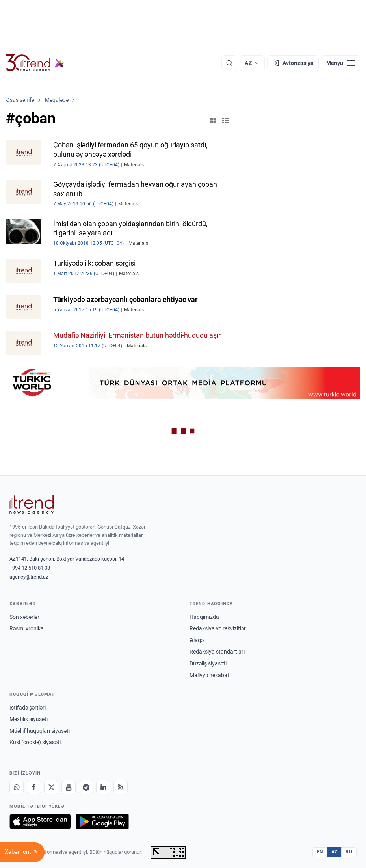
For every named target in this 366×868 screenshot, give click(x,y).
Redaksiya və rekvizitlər (218, 628)
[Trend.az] (35, 63)
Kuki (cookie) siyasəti (35, 742)
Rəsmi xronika (27, 628)
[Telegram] (86, 787)
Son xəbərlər (24, 617)
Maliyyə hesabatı (210, 675)
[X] (51, 787)
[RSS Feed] (121, 787)
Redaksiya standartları (217, 652)
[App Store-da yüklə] (40, 821)
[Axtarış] (229, 63)
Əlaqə (197, 640)
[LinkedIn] (103, 787)
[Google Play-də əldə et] (102, 821)
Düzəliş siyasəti (208, 663)
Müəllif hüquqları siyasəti (40, 731)
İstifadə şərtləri (28, 708)
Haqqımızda (204, 617)
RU (349, 852)
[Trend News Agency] (32, 505)
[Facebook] (34, 787)
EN (320, 852)
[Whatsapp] (17, 787)
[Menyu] (341, 63)
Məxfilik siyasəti (29, 719)
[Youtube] (69, 787)
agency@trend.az (29, 577)
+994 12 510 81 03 (30, 568)
